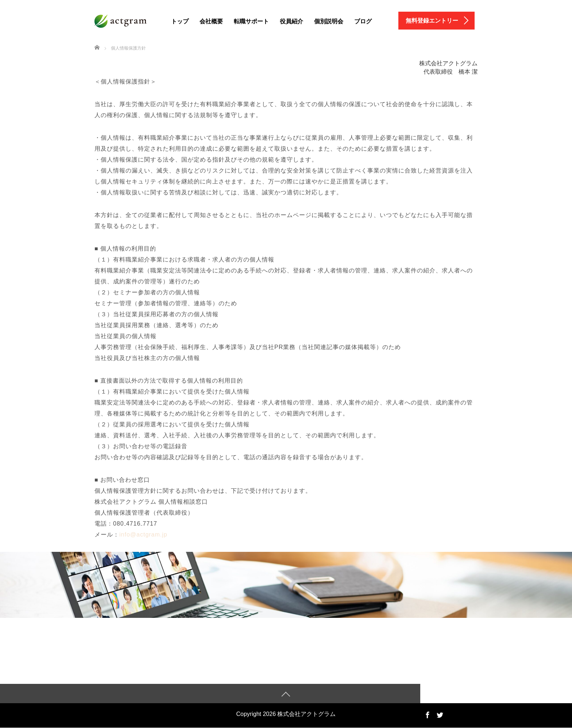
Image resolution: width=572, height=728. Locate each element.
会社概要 (211, 21)
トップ (180, 21)
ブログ (363, 21)
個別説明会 (329, 21)
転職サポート (251, 21)
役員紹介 (291, 21)
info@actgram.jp (143, 535)
